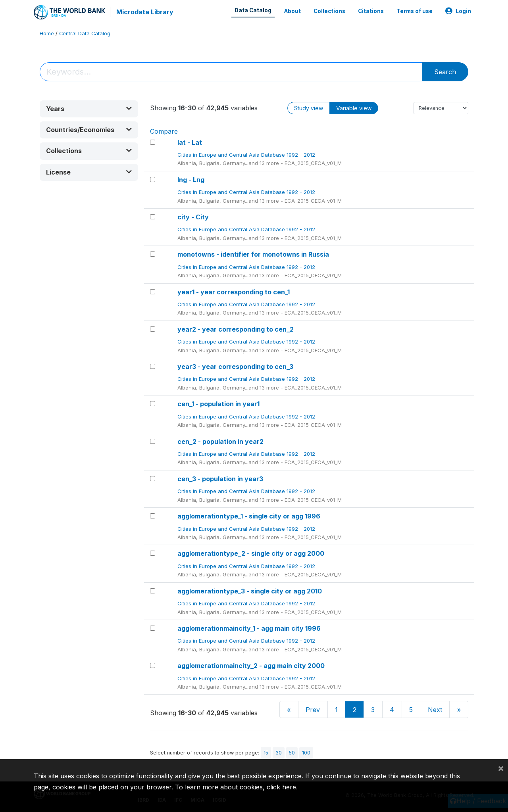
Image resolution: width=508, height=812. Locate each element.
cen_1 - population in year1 (218, 404)
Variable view (354, 108)
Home (47, 34)
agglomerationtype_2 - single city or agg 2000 (251, 553)
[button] (89, 109)
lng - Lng (191, 180)
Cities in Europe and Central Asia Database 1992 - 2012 (247, 155)
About (292, 11)
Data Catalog (253, 10)
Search (445, 72)
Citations (371, 11)
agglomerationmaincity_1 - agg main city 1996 (249, 628)
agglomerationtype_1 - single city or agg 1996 (249, 516)
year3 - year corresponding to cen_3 (235, 367)
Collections (329, 11)
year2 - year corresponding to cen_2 (236, 329)
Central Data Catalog (85, 34)
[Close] (501, 768)
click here (281, 787)
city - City (193, 217)
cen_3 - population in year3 (220, 479)
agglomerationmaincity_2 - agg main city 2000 (251, 666)
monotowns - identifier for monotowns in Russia (253, 254)
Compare (164, 131)
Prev (313, 710)
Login (458, 11)
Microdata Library (145, 12)
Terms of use (415, 11)
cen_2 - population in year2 (220, 442)
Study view (309, 108)
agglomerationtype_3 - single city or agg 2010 (250, 591)
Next (435, 710)
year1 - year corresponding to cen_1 (234, 292)
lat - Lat (190, 142)
